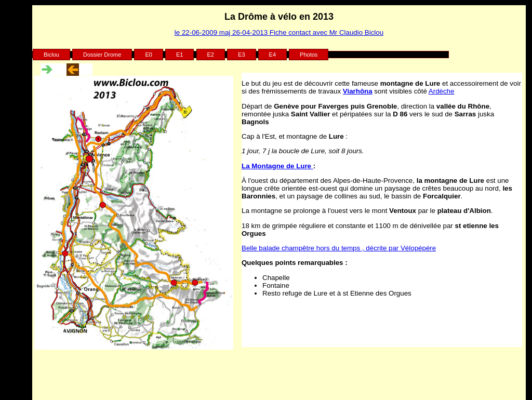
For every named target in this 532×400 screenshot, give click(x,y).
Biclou (51, 55)
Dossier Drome (102, 55)
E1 (179, 55)
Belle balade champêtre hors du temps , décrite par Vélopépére (339, 248)
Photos (309, 55)
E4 (272, 55)
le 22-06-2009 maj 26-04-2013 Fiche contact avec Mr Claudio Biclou (279, 32)
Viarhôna (358, 91)
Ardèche (442, 91)
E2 (211, 55)
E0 (148, 55)
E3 (241, 55)
